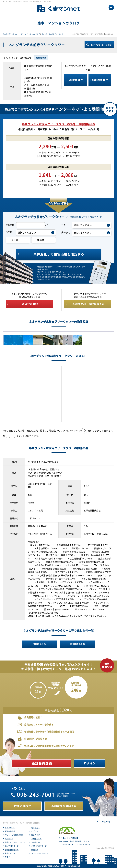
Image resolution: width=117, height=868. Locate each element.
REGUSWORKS (110, 848)
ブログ (7, 857)
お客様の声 (36, 842)
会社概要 (35, 850)
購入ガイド (36, 835)
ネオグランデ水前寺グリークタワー (53, 34)
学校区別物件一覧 (12, 850)
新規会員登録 (10, 831)
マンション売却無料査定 (14, 835)
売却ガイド (9, 839)
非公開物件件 (100, 80)
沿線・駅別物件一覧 (39, 846)
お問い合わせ (10, 853)
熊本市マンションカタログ (15, 842)
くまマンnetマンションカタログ (29, 34)
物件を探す (36, 828)
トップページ (10, 828)
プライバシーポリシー (40, 853)
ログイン (35, 831)
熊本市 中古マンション (10, 34)
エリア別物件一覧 (12, 846)
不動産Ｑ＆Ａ (36, 839)
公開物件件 (76, 80)
